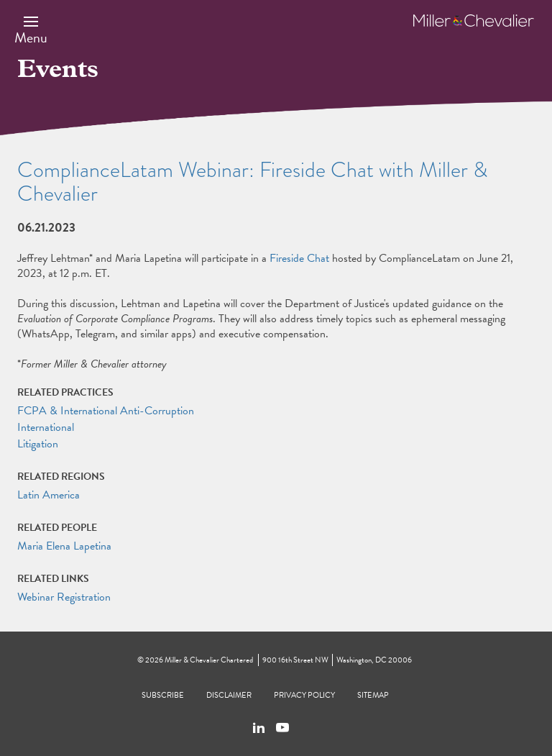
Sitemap (373, 695)
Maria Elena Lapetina (64, 546)
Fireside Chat (299, 258)
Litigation (38, 444)
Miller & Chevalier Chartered (209, 660)
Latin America (49, 495)
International (46, 427)
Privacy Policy (304, 695)
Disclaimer (229, 695)
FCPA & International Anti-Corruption (106, 411)
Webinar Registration (64, 597)
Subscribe (163, 695)
